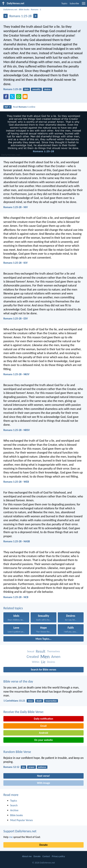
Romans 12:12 (11, 767)
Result (41, 651)
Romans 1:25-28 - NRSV (17, 430)
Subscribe (74, 3)
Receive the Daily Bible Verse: (24, 712)
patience (42, 767)
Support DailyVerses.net (20, 831)
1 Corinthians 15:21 (14, 701)
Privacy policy (58, 856)
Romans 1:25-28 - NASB (17, 541)
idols (27, 89)
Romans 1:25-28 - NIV (16, 207)
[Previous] (6, 16)
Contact (46, 856)
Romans (34, 9)
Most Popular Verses (21, 820)
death (39, 701)
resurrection (51, 701)
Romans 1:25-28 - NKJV (16, 374)
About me (27, 856)
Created (33, 657)
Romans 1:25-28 (12, 89)
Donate (43, 845)
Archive (14, 810)
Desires (51, 662)
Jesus (30, 701)
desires (47, 89)
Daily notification (43, 719)
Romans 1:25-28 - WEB (16, 482)
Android (43, 733)
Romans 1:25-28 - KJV (15, 263)
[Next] (35, 16)
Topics (64, 3)
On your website (44, 740)
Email (44, 726)
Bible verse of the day (18, 681)
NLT (8, 107)
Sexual (31, 651)
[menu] (84, 5)
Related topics (13, 608)
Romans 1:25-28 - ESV (16, 318)
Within (36, 662)
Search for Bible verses (43, 670)
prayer (32, 767)
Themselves (53, 651)
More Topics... (43, 639)
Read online (24, 107)
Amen (56, 657)
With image (44, 783)
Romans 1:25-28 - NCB (16, 597)
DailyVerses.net (10, 9)
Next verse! (43, 776)
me (11, 837)
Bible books (24, 9)
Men (45, 657)
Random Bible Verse (17, 752)
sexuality (36, 89)
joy (23, 767)
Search (14, 805)
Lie (43, 662)
